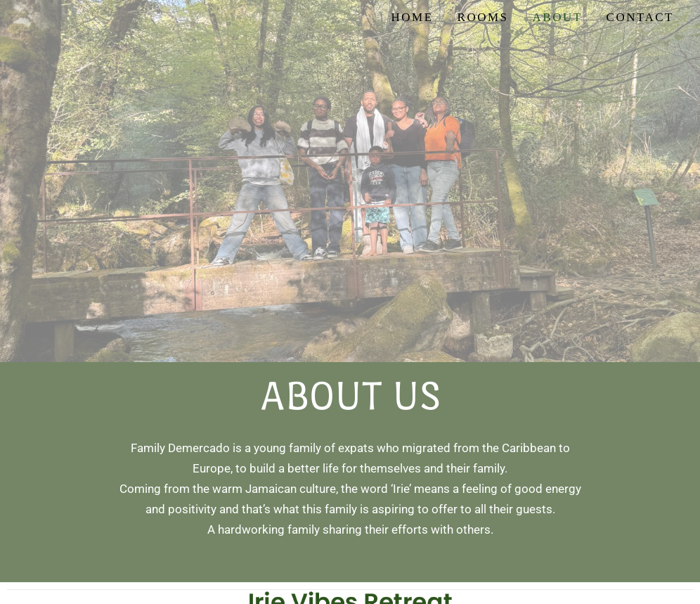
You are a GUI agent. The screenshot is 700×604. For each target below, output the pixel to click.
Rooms (483, 17)
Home (412, 17)
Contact (640, 17)
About (558, 17)
